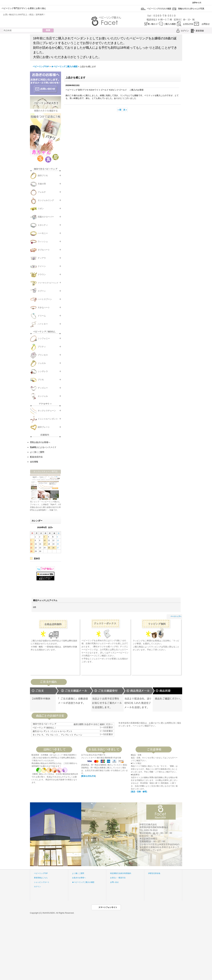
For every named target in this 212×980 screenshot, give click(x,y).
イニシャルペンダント (48, 419)
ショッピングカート (42, 882)
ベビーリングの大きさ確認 (159, 9)
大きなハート (44, 307)
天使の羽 (42, 184)
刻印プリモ (43, 176)
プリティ (42, 347)
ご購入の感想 (170, 24)
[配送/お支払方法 (88, 776)
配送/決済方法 (36, 457)
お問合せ (206, 24)
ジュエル (42, 363)
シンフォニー (44, 338)
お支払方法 (188, 24)
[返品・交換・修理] (139, 792)
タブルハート (44, 250)
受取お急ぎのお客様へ (40, 442)
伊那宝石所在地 (154, 873)
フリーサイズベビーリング (48, 283)
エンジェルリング (46, 200)
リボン (41, 209)
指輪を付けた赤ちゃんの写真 (191, 9)
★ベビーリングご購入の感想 (83, 882)
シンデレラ (43, 371)
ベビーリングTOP (41, 873)
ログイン (185, 31)
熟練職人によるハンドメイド (43, 447)
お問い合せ (114, 882)
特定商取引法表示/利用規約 (121, 873)
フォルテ (42, 192)
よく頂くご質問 (37, 452)
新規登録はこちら (41, 878)
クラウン (42, 274)
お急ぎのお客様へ (79, 878)
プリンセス (43, 355)
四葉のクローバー (46, 217)
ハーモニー (43, 233)
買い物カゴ (152, 24)
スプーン (42, 291)
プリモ (41, 380)
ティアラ (42, 258)
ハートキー (43, 324)
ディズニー (43, 388)
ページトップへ (176, 616)
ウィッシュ (43, 241)
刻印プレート (44, 427)
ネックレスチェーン (47, 411)
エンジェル (43, 396)
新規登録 (200, 31)
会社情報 (34, 462)
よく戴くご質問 (78, 873)
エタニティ (43, 225)
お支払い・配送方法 (118, 878)
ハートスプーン (45, 299)
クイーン (42, 266)
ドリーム (42, 316)
